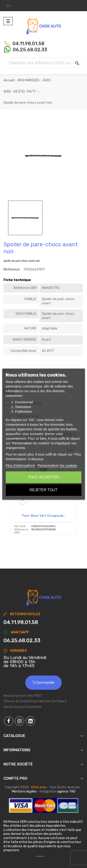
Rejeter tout (43, 490)
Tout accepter (44, 477)
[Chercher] (43, 63)
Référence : (12, 269)
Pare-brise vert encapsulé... (44, 516)
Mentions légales (24, 791)
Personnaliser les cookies (57, 465)
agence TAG (66, 791)
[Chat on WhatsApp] (43, 641)
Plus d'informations (20, 465)
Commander (43, 683)
